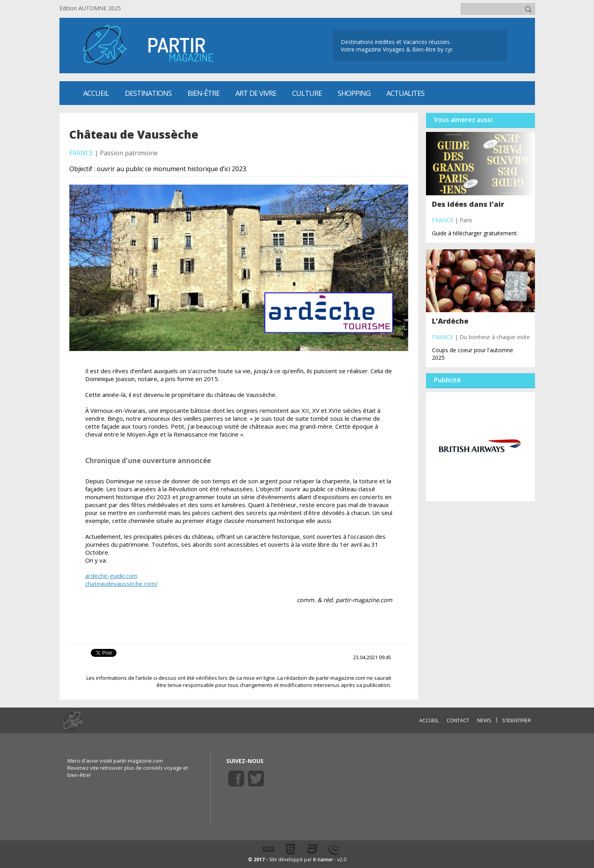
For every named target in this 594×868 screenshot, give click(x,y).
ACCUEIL (429, 720)
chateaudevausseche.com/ (121, 584)
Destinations (148, 93)
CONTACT (458, 720)
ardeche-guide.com (111, 576)
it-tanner (323, 859)
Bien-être (203, 93)
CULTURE (307, 93)
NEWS (484, 720)
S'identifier (517, 720)
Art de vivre (256, 93)
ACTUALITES (405, 93)
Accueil (96, 93)
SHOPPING (354, 93)
